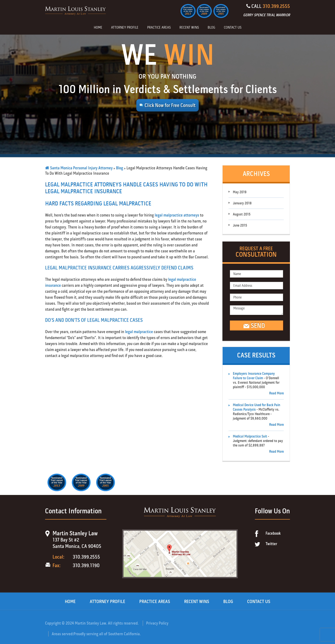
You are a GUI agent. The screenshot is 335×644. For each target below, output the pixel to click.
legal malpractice (139, 332)
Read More (276, 393)
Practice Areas (159, 28)
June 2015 (240, 225)
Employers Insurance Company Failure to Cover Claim (254, 376)
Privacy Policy (157, 623)
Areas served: (63, 634)
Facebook (273, 533)
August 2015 (242, 214)
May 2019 (240, 192)
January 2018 (242, 203)
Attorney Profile (125, 28)
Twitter (271, 544)
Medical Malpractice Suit (250, 436)
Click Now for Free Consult (170, 105)
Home (98, 28)
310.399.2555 (276, 6)
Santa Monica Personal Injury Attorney (79, 168)
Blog (211, 28)
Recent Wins (189, 28)
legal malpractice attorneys (177, 215)
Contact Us (233, 28)
